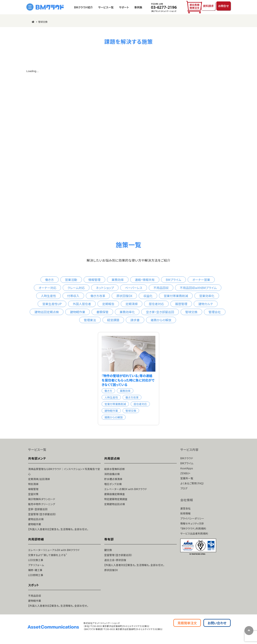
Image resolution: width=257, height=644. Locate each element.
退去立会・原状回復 (115, 560)
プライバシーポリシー (192, 518)
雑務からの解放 (161, 320)
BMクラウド (187, 458)
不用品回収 (161, 288)
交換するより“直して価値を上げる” (48, 555)
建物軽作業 (78, 312)
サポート (120, 7)
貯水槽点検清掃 (113, 479)
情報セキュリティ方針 (192, 523)
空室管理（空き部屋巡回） (42, 514)
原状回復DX (124, 296)
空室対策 (33, 494)
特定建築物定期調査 (116, 499)
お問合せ (223, 7)
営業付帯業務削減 (176, 296)
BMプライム (173, 280)
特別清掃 (33, 484)
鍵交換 (108, 550)
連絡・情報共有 (145, 280)
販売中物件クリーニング (42, 504)
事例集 (134, 7)
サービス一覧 (102, 7)
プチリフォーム (36, 565)
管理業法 (90, 320)
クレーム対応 (76, 288)
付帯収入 (73, 296)
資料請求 (204, 7)
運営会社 (185, 508)
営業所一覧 (187, 478)
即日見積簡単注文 (187, 7)
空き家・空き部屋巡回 (160, 312)
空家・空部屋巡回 (38, 509)
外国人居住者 (82, 304)
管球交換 (191, 312)
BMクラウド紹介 (79, 7)
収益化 (148, 296)
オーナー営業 (201, 280)
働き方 (50, 280)
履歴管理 (181, 304)
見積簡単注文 (187, 623)
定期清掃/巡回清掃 (39, 479)
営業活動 (71, 280)
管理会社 (215, 312)
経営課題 (113, 320)
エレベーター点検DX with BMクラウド (126, 489)
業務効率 (118, 280)
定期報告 (108, 304)
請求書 (135, 320)
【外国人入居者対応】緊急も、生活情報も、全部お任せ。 (58, 529)
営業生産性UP (52, 304)
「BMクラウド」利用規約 (193, 528)
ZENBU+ (185, 473)
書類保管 (102, 312)
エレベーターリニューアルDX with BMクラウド (54, 550)
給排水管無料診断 (115, 469)
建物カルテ (206, 304)
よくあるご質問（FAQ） (192, 483)
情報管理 (94, 280)
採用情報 (185, 513)
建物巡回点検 (36, 519)
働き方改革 (98, 296)
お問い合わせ (217, 623)
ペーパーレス (134, 288)
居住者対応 (156, 304)
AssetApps (187, 468)
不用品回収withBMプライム (198, 288)
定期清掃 (132, 304)
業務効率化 (127, 312)
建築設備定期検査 (115, 494)
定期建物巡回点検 (115, 504)
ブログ (184, 488)
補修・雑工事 (35, 570)
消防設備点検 (112, 474)
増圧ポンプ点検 (113, 484)
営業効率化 (207, 296)
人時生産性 (48, 296)
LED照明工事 (36, 575)
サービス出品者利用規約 (194, 533)
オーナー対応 (47, 288)
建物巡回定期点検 (47, 312)
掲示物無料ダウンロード (42, 499)
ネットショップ (105, 288)
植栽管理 (33, 489)
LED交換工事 (36, 560)
